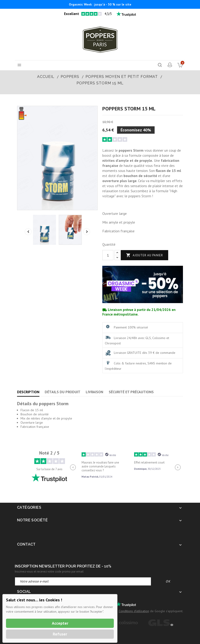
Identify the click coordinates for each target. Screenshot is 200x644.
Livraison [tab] (94, 392)
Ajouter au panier (144, 255)
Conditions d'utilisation (134, 611)
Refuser (60, 634)
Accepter (60, 623)
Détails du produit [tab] (63, 392)
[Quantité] (108, 255)
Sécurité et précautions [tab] (131, 392)
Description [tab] (28, 392)
